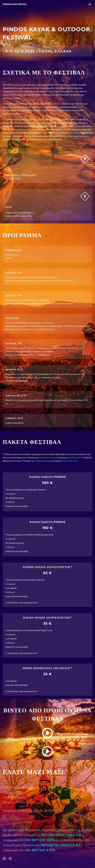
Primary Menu (90, 4)
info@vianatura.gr (48, 458)
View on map (11, 819)
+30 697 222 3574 (75, 458)
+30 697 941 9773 (69, 461)
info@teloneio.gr (42, 461)
